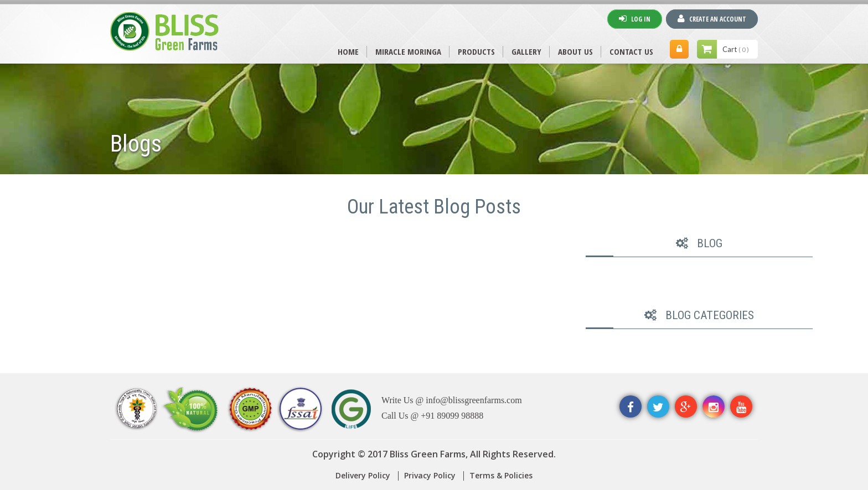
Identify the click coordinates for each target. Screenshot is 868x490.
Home (348, 51)
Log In (635, 19)
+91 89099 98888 (452, 416)
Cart (736, 49)
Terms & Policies (501, 475)
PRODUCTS (476, 51)
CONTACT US (631, 51)
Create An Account (712, 19)
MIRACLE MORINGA (408, 51)
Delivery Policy (363, 475)
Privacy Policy (430, 475)
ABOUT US (575, 51)
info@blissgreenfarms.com (474, 400)
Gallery (526, 51)
